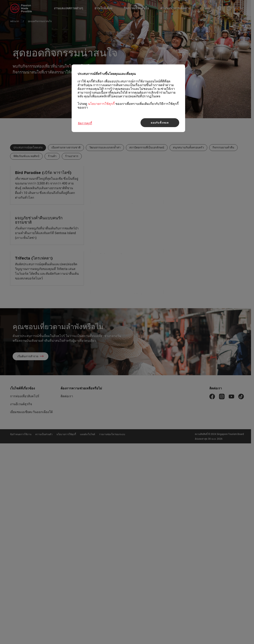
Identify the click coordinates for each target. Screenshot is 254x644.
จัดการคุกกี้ (85, 123)
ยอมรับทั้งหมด (160, 123)
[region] (128, 98)
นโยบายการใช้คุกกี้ (101, 104)
